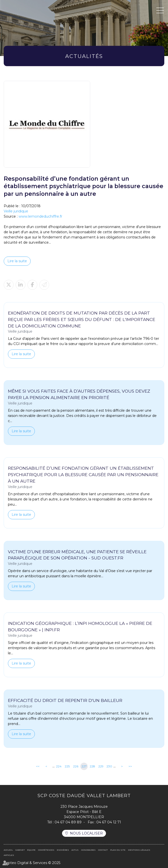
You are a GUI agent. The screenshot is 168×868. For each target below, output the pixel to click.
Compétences (46, 850)
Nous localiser (86, 833)
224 (59, 766)
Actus (75, 850)
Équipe (31, 850)
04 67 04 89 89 (68, 822)
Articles (9, 855)
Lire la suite (17, 261)
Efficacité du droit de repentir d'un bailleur (65, 700)
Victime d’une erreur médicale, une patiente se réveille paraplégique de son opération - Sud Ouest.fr (77, 555)
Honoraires (88, 850)
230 (109, 766)
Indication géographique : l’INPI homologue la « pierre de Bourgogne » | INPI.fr (80, 626)
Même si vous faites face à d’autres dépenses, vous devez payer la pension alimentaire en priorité (79, 394)
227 (84, 766)
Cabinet (20, 850)
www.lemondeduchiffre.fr (40, 216)
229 (101, 766)
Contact (103, 850)
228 (92, 766)
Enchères (63, 850)
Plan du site (118, 850)
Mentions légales (139, 850)
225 (67, 766)
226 (76, 766)
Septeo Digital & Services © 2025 (32, 863)
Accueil (8, 850)
